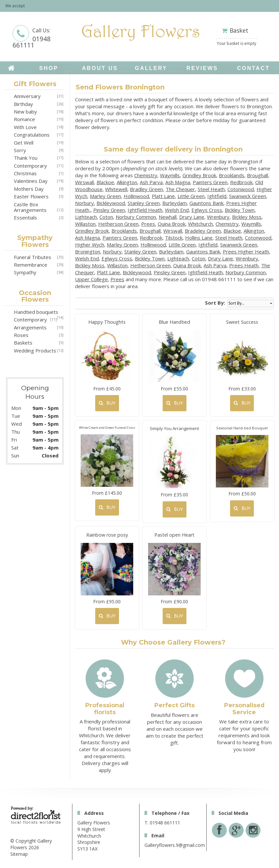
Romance (24, 119)
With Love (25, 127)
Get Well (24, 143)
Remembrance (31, 265)
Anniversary (27, 96)
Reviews (202, 68)
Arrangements (30, 327)
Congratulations (32, 135)
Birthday (23, 104)
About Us (100, 68)
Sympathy (25, 272)
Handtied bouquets (36, 312)
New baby (25, 112)
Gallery (151, 68)
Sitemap (19, 854)
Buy (107, 403)
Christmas (25, 173)
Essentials (25, 217)
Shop (49, 68)
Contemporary (30, 166)
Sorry (20, 150)
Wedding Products (35, 351)
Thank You (26, 158)
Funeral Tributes (33, 257)
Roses (21, 335)
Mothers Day (29, 189)
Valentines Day (31, 181)
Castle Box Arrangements (30, 207)
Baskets (23, 343)
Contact (253, 68)
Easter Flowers (31, 196)
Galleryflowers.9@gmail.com (175, 845)
